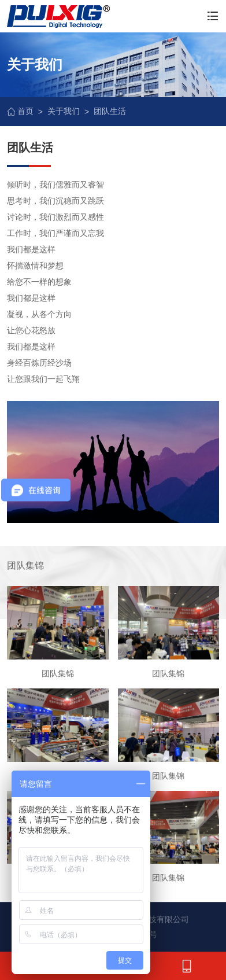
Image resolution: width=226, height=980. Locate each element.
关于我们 (64, 111)
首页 (20, 111)
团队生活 (110, 111)
